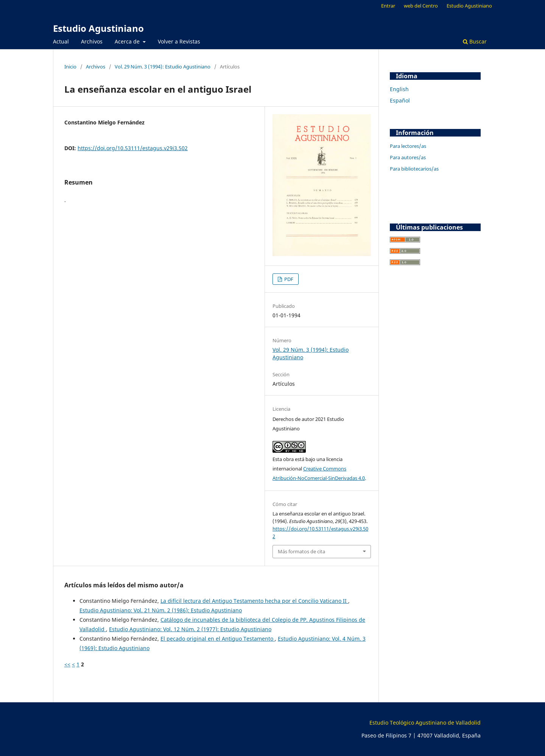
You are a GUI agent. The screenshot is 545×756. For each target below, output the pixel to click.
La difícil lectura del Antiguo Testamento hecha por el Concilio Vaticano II (254, 601)
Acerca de (128, 41)
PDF (288, 279)
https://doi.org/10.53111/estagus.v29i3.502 (133, 148)
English (399, 89)
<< (67, 664)
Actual (61, 41)
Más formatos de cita (301, 551)
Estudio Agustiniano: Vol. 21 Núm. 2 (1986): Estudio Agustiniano (161, 610)
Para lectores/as (408, 146)
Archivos (92, 41)
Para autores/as (408, 157)
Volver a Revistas (179, 41)
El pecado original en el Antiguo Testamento (218, 639)
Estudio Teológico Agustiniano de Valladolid (425, 723)
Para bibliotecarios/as (414, 169)
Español (400, 100)
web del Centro (421, 6)
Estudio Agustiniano (98, 28)
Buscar (475, 41)
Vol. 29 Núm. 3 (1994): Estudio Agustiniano (163, 67)
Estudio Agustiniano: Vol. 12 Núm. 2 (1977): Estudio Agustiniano (190, 629)
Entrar (388, 6)
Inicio (70, 67)
